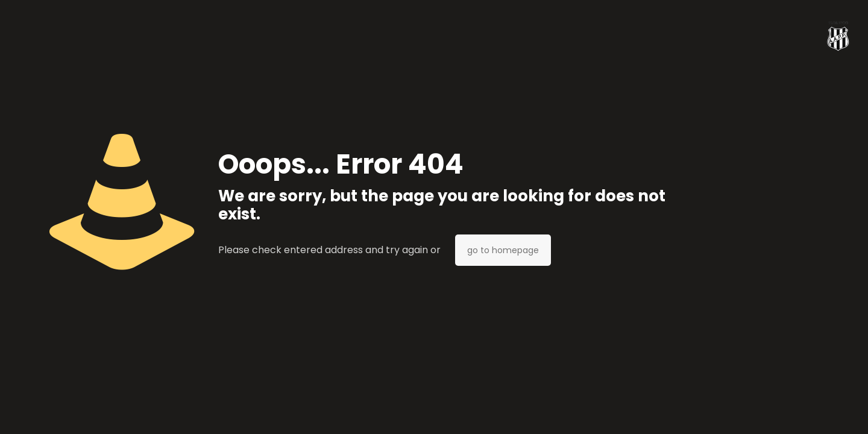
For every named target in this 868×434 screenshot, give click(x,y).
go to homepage (503, 250)
